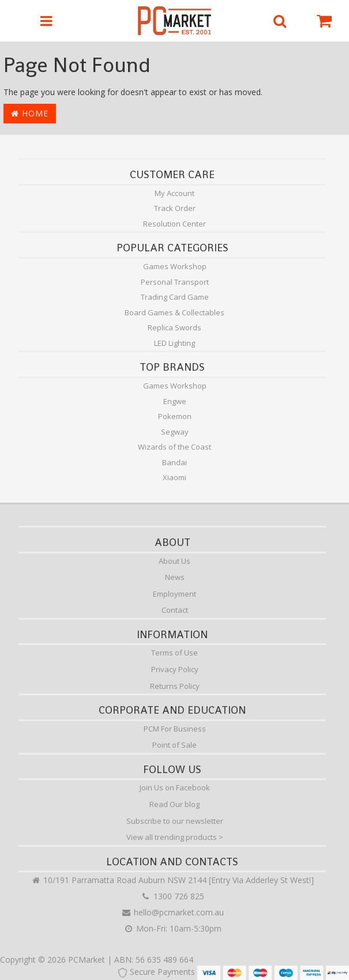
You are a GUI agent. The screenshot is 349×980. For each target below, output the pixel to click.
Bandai (174, 462)
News (175, 577)
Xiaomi (174, 477)
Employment (174, 594)
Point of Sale (174, 745)
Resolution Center (174, 224)
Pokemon (175, 416)
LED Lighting (174, 343)
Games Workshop (175, 266)
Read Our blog (174, 804)
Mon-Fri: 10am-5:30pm (172, 928)
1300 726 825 (172, 896)
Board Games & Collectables (174, 312)
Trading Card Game (175, 297)
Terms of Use (174, 653)
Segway (175, 432)
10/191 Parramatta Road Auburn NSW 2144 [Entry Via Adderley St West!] (172, 880)
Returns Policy (175, 686)
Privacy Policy (175, 669)
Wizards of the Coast (174, 447)
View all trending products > (175, 837)
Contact (175, 610)
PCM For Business (175, 729)
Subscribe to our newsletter (175, 821)
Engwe (175, 401)
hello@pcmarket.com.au (172, 912)
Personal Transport (175, 282)
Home (30, 113)
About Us (174, 561)
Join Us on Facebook (175, 787)
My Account (174, 193)
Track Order (175, 208)
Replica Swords (174, 327)
